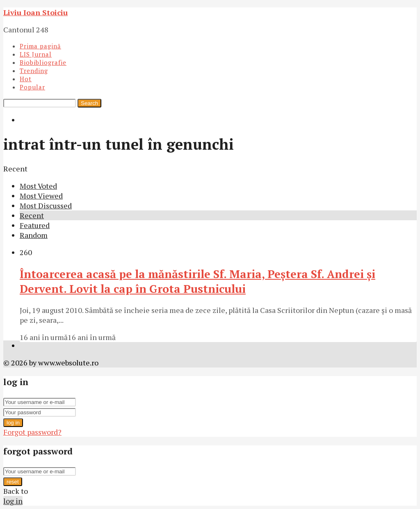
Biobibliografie (43, 62)
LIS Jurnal (36, 54)
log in (13, 423)
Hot (26, 79)
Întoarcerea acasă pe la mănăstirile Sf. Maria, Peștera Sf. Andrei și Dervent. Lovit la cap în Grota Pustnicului (197, 281)
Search (89, 103)
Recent (32, 215)
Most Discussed (46, 205)
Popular (32, 87)
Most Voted (38, 186)
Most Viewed (41, 196)
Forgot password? (32, 432)
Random (34, 235)
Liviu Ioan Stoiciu (35, 12)
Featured (35, 225)
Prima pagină (40, 46)
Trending (34, 71)
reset (13, 482)
